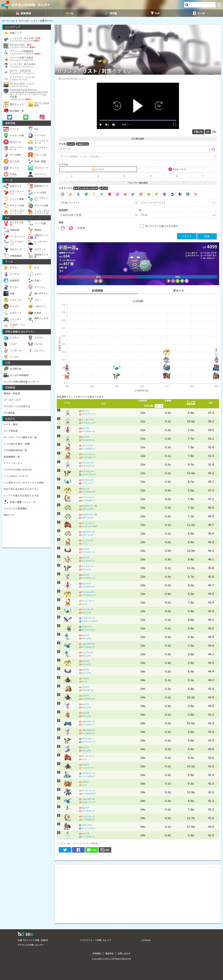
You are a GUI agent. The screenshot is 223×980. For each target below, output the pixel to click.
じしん (84, 543)
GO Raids (146, 940)
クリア (104, 188)
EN (214, 132)
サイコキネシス (88, 431)
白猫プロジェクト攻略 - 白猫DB (33, 940)
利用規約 (97, 953)
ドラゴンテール (88, 618)
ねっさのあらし (88, 449)
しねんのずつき (88, 532)
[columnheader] (68, 404)
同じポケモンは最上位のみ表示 (161, 226)
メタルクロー (87, 627)
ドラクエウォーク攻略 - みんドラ (95, 940)
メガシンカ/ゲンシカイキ (86, 188)
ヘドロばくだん (210, 255)
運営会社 (109, 953)
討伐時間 (97, 290)
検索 (207, 236)
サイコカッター (88, 420)
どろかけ (85, 678)
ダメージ (179, 290)
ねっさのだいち (88, 699)
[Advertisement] (138, 892)
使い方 (198, 132)
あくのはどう (209, 258)
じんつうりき (87, 445)
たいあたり (193, 253)
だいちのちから (88, 794)
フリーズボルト (88, 776)
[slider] (138, 120)
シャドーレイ (87, 483)
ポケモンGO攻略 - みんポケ (31, 5)
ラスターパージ (88, 802)
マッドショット (88, 454)
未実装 (81, 228)
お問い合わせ (124, 953)
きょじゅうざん (88, 630)
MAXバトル (82, 144)
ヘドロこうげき (210, 253)
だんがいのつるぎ (89, 526)
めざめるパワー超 (89, 514)
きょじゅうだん (88, 828)
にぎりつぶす (87, 509)
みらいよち (86, 569)
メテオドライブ (88, 474)
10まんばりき (87, 690)
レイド (71, 144)
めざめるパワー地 (89, 506)
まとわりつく (194, 255)
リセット (187, 236)
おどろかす (86, 583)
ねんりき (85, 411)
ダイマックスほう (89, 621)
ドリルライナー (88, 768)
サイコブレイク (88, 414)
